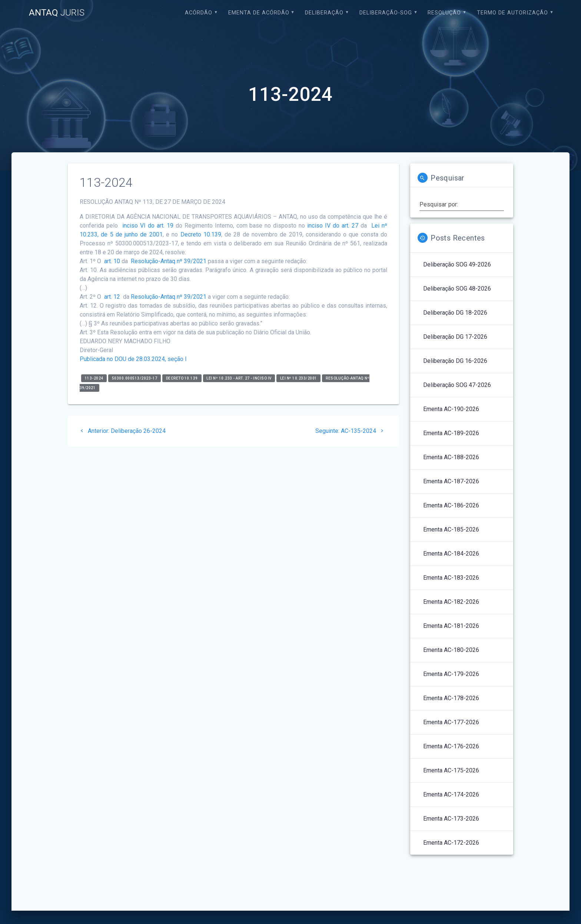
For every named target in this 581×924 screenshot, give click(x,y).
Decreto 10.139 (201, 234)
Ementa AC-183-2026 (451, 578)
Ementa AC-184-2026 (451, 554)
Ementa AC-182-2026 (451, 602)
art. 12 (111, 297)
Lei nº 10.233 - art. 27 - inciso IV (239, 378)
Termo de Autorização (512, 13)
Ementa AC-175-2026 (451, 770)
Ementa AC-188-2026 (451, 457)
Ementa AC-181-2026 (451, 626)
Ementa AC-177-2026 (451, 722)
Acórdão (199, 13)
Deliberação (324, 13)
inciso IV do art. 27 (333, 226)
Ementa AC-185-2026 (451, 529)
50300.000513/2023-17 (135, 378)
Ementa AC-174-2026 (451, 794)
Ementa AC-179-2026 (451, 674)
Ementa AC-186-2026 (451, 505)
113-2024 (94, 378)
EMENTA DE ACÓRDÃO (259, 13)
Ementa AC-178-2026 (451, 698)
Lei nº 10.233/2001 (299, 378)
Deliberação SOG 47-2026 (457, 385)
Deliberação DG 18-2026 (455, 313)
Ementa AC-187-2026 (451, 481)
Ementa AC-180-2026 (451, 650)
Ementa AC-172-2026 (451, 843)
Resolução (444, 13)
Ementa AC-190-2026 (451, 409)
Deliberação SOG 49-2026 (457, 264)
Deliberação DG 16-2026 (455, 361)
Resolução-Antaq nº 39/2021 (169, 261)
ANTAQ (57, 13)
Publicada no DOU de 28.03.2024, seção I (133, 359)
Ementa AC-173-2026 (451, 819)
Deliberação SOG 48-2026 (457, 289)
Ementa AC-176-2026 (451, 746)
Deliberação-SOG (386, 13)
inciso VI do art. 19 (148, 226)
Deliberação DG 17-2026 (455, 337)
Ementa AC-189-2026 (451, 433)
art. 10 (111, 261)
